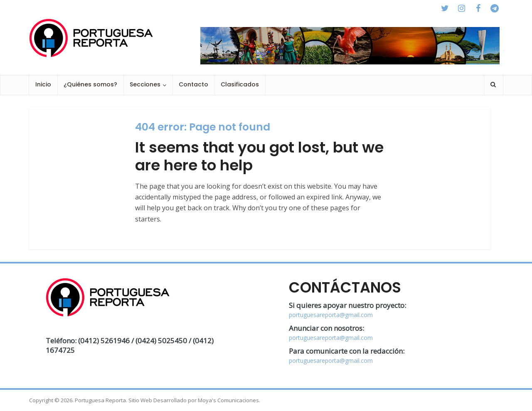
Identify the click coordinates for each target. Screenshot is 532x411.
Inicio (43, 84)
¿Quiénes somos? (90, 84)
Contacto (193, 84)
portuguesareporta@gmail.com (331, 315)
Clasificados (240, 84)
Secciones (145, 84)
